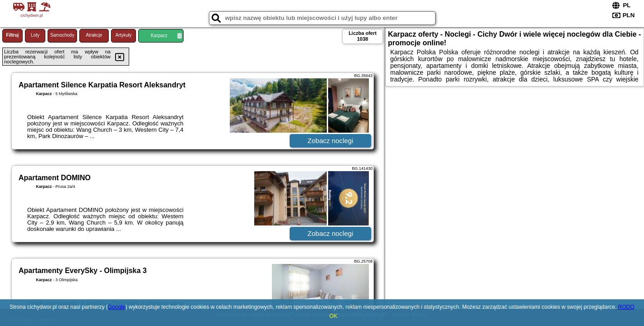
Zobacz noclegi (331, 141)
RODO (626, 307)
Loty (35, 35)
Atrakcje (94, 35)
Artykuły (124, 35)
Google (117, 307)
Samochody (62, 35)
